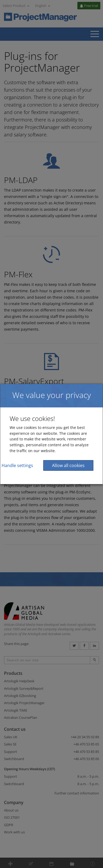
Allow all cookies (68, 465)
